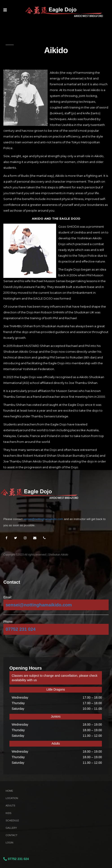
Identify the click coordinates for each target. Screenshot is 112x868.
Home (9, 791)
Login (9, 843)
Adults (10, 806)
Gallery (11, 828)
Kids (9, 813)
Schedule (12, 820)
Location (12, 798)
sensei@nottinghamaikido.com (43, 519)
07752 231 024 (21, 629)
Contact (11, 835)
